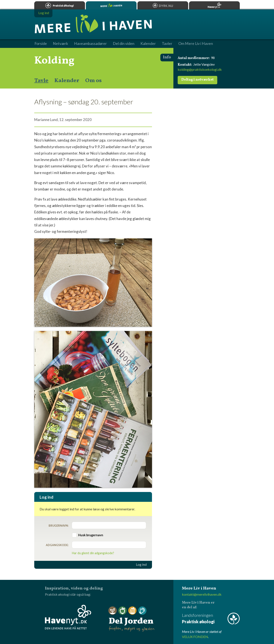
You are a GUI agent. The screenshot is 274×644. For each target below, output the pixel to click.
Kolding (54, 61)
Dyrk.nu (163, 5)
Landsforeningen (211, 619)
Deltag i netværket (197, 80)
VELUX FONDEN (195, 637)
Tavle (41, 81)
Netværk (60, 44)
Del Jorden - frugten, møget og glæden (131, 619)
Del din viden (124, 44)
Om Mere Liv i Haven (196, 44)
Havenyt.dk (214, 5)
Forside (41, 44)
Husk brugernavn (91, 535)
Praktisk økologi (60, 5)
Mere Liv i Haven (111, 5)
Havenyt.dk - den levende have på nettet (68, 617)
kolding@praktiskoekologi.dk (200, 69)
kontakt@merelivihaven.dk (202, 594)
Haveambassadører (90, 44)
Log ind (141, 564)
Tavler (167, 44)
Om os (93, 81)
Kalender (67, 81)
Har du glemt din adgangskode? (93, 553)
